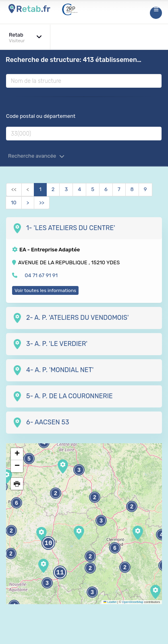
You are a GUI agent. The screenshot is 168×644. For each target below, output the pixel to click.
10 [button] (48, 543)
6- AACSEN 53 (41, 423)
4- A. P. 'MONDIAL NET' (53, 370)
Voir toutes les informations (45, 290)
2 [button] (95, 497)
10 (14, 203)
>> (42, 203)
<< (14, 189)
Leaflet (110, 602)
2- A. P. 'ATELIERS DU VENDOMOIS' (71, 318)
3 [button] (92, 592)
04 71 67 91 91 (41, 275)
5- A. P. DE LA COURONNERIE (62, 396)
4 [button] (162, 535)
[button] (155, 592)
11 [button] (60, 573)
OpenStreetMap (133, 602)
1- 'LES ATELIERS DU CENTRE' (64, 228)
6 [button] (115, 548)
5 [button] (29, 459)
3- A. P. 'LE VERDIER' (50, 344)
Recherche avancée (36, 156)
